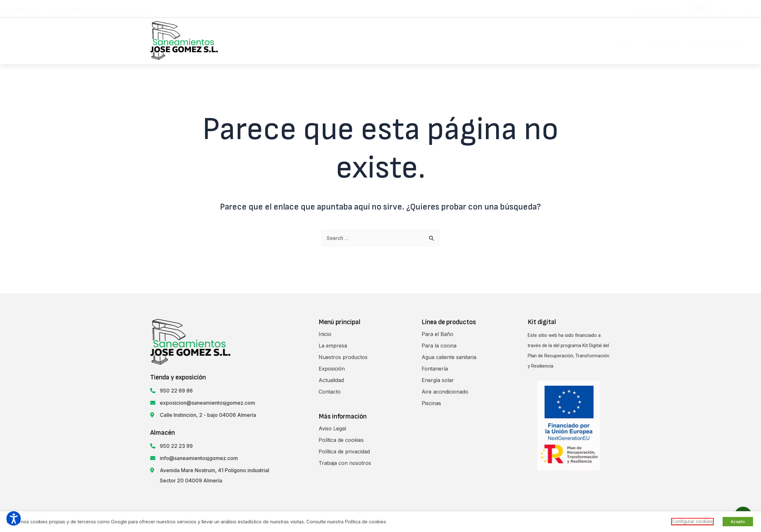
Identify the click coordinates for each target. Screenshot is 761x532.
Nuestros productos (437, 41)
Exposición (494, 41)
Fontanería (435, 481)
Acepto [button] (738, 521)
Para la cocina (439, 458)
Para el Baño (437, 446)
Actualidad (538, 41)
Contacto (580, 41)
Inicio (342, 41)
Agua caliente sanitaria (449, 469)
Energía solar (438, 492)
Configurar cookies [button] (692, 521)
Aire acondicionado (445, 504)
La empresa (379, 41)
